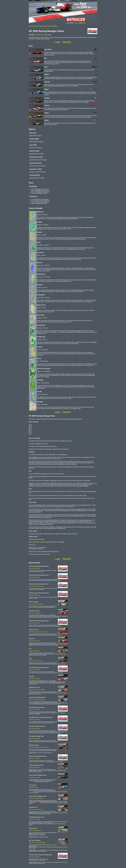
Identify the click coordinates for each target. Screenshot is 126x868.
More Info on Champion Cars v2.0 (37, 700)
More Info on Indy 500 (34, 679)
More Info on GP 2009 (34, 670)
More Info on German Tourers (36, 661)
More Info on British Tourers (36, 830)
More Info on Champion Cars (36, 810)
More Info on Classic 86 (35, 777)
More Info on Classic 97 (35, 729)
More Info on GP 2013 (34, 568)
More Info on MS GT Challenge (36, 604)
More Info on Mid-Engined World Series (38, 747)
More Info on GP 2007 (34, 759)
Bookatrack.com (51, 845)
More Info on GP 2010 (34, 623)
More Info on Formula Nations (36, 798)
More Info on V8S (33, 787)
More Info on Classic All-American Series (39, 632)
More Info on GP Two (34, 651)
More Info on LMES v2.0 (35, 767)
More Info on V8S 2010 (35, 613)
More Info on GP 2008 (34, 739)
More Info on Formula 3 (35, 641)
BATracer (42, 35)
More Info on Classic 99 (35, 720)
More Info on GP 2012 (34, 577)
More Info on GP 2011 (34, 595)
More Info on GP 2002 (34, 857)
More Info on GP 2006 (34, 819)
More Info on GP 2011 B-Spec (36, 586)
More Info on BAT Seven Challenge (37, 843)
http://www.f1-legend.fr (39, 542)
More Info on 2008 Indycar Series (37, 690)
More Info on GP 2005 (34, 710)
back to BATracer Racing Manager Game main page (43, 26)
